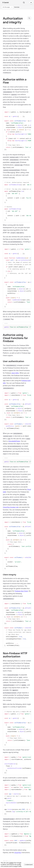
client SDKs (15, 373)
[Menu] (31, 3)
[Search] (24, 3)
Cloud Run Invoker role (11, 507)
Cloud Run (18, 853)
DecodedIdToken (14, 441)
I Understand (29, 865)
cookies (11, 863)
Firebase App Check (21, 591)
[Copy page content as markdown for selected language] (29, 18)
